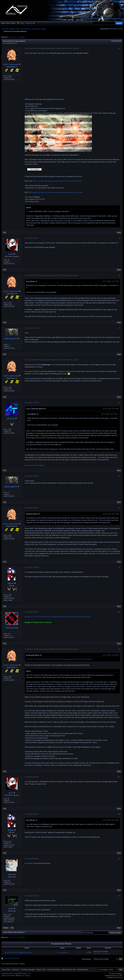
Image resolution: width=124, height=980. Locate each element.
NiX (14, 975)
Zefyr (11, 909)
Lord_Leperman (11, 64)
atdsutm (11, 419)
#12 (119, 777)
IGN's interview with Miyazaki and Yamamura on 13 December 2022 (58, 181)
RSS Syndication (83, 970)
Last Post (97, 953)
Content (90, 19)
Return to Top (41, 970)
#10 (119, 612)
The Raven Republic (28, 970)
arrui (11, 254)
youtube (42, 465)
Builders (98, 19)
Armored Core (26, 29)
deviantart (28, 465)
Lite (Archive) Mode (53, 970)
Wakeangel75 (11, 339)
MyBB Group (26, 973)
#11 (119, 649)
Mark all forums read (69, 970)
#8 (119, 508)
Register (29, 23)
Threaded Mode (116, 41)
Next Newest (19, 932)
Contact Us (16, 970)
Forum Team (6, 970)
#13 (119, 814)
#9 (119, 567)
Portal (83, 19)
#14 (119, 859)
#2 (119, 238)
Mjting (11, 583)
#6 (119, 403)
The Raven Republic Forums (11, 29)
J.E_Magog (26, 975)
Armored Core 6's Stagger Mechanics (18, 952)
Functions (118, 19)
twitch (35, 465)
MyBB (11, 973)
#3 (119, 275)
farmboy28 (11, 628)
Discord (105, 19)
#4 (119, 328)
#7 (119, 476)
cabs (8, 975)
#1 (119, 48)
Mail (111, 19)
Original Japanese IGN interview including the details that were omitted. (57, 192)
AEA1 (11, 875)
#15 (119, 896)
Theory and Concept (39, 29)
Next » (22, 37)
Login (22, 23)
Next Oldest (8, 932)
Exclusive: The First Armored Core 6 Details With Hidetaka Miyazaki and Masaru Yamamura (58, 617)
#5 (119, 360)
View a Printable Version (12, 958)
